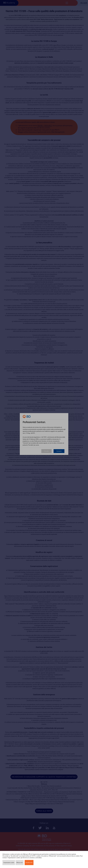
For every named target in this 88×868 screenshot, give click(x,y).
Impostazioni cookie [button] (9, 863)
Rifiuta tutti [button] (20, 863)
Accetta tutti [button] (29, 863)
